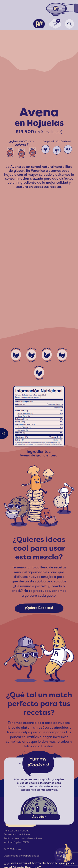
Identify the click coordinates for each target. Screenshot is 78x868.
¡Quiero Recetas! (39, 608)
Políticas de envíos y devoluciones (23, 839)
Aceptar (39, 817)
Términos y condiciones (17, 835)
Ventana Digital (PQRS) (17, 842)
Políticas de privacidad (17, 831)
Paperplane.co (31, 856)
